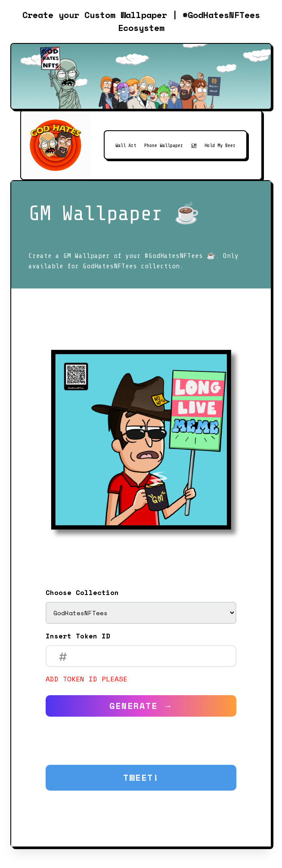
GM (194, 145)
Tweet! (141, 778)
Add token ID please (87, 679)
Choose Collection (82, 592)
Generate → (141, 706)
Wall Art (126, 145)
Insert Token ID (78, 636)
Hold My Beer (220, 145)
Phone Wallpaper (164, 145)
